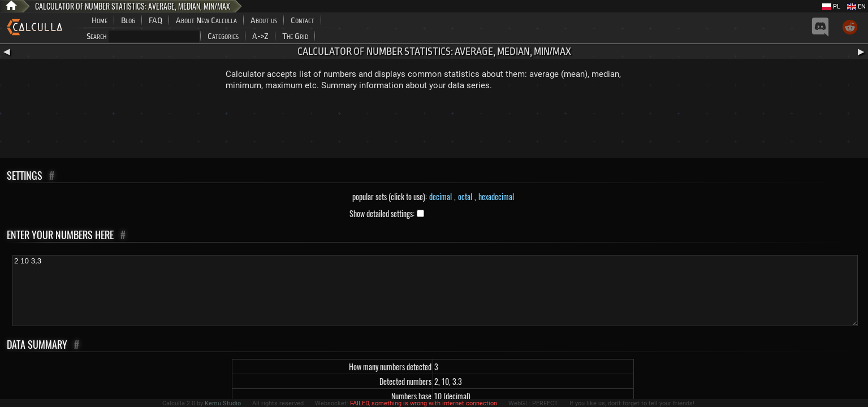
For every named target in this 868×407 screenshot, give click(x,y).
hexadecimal (496, 196)
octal (465, 196)
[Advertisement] (434, 127)
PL (831, 7)
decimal (441, 196)
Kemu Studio (223, 403)
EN (856, 7)
